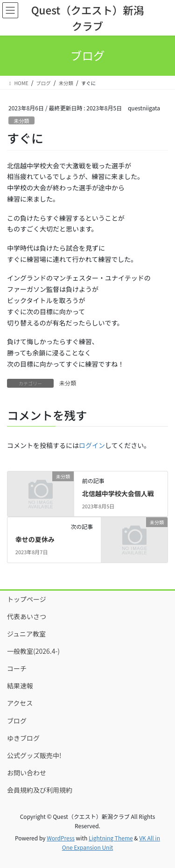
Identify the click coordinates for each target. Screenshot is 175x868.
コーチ (17, 668)
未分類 (21, 121)
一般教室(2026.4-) (33, 651)
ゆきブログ (23, 738)
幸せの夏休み (35, 539)
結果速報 (20, 686)
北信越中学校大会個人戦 (118, 493)
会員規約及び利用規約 (40, 790)
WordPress (61, 838)
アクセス (20, 703)
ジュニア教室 (26, 634)
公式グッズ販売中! (34, 755)
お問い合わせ (27, 773)
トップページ (27, 599)
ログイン (92, 445)
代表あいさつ (27, 616)
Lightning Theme (111, 838)
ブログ (17, 721)
